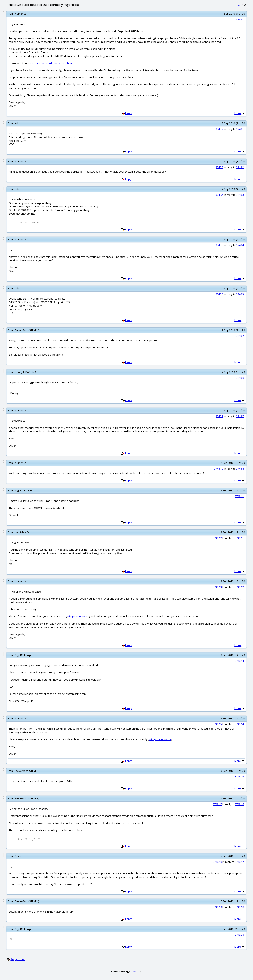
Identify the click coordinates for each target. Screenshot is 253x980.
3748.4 (219, 195)
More (240, 113)
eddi (17, 123)
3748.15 (217, 724)
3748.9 (219, 416)
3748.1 (240, 19)
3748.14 (239, 661)
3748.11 (239, 496)
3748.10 (219, 469)
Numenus (21, 14)
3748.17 (217, 804)
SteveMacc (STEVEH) (27, 330)
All (240, 5)
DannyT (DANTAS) (25, 372)
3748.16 (239, 776)
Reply (128, 113)
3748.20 (239, 935)
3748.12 (217, 538)
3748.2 (219, 129)
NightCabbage (23, 490)
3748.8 (240, 378)
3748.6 (219, 294)
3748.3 (219, 167)
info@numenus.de (78, 616)
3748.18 (217, 862)
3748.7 (240, 336)
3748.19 (217, 907)
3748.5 (219, 245)
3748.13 (217, 587)
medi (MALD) (22, 532)
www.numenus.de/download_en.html (50, 63)
